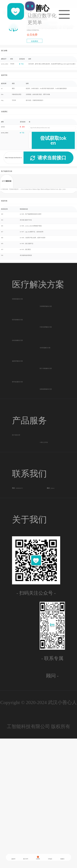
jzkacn (53, 612)
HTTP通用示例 (7, 181)
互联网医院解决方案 (46, 321)
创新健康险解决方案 (46, 484)
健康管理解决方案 (17, 426)
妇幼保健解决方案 (17, 385)
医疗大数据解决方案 (46, 443)
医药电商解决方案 (17, 345)
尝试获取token (53, 140)
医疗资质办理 (16, 539)
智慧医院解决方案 (17, 304)
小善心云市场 (44, 557)
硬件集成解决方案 (17, 466)
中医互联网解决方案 (46, 362)
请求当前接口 (48, 158)
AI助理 (29, 14)
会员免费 (32, 35)
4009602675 (19, 612)
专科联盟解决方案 (45, 402)
